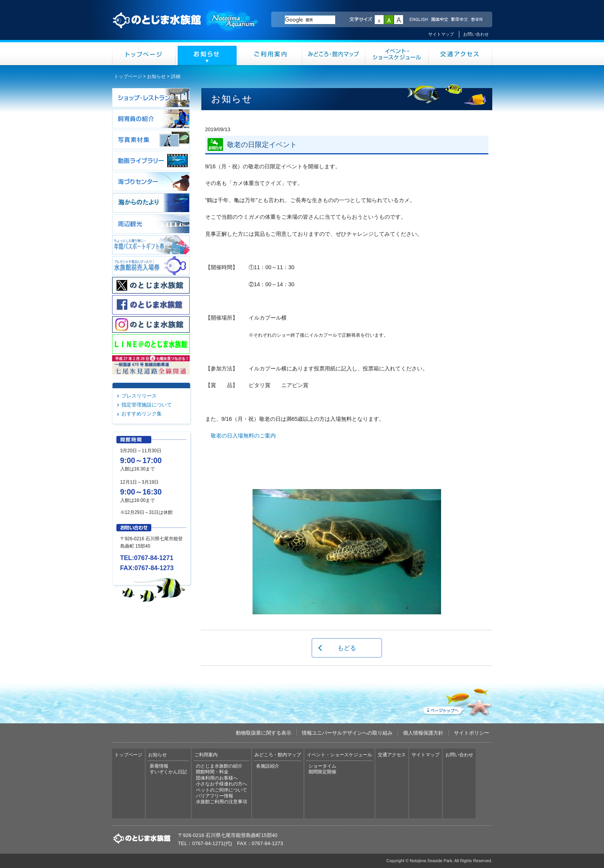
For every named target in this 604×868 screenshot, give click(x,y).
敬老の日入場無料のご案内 (243, 436)
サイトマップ (441, 34)
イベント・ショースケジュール (397, 54)
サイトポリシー (472, 733)
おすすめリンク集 (142, 414)
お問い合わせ (476, 34)
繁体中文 (459, 20)
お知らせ (207, 54)
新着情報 (159, 766)
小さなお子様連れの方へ (222, 784)
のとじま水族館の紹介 (219, 766)
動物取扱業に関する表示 (264, 733)
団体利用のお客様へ (217, 778)
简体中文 (439, 20)
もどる (347, 648)
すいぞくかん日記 (168, 772)
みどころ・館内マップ (334, 54)
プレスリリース (139, 396)
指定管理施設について (147, 405)
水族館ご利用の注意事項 (222, 802)
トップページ (144, 54)
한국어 (478, 20)
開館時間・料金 (212, 772)
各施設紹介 (268, 766)
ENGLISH (419, 20)
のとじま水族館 (186, 28)
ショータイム (322, 766)
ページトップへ (457, 700)
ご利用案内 (271, 54)
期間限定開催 (322, 772)
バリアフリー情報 (215, 796)
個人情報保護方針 (423, 733)
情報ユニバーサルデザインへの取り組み (347, 733)
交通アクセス (460, 54)
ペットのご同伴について (222, 790)
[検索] (310, 20)
